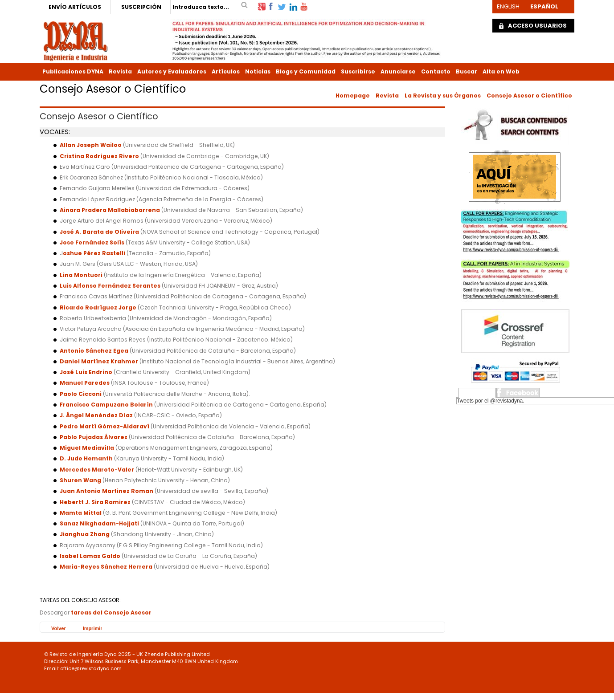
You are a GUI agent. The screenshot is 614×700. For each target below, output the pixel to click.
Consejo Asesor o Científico (529, 96)
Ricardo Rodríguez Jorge (98, 307)
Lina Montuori (81, 275)
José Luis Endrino (86, 372)
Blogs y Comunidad (306, 71)
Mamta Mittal (81, 513)
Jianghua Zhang (85, 534)
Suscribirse (358, 71)
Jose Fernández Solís (92, 242)
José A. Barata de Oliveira (99, 232)
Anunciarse (398, 71)
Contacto (436, 71)
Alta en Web (501, 71)
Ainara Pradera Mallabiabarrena (110, 210)
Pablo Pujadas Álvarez (94, 437)
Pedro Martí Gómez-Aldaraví (104, 426)
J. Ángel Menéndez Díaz (96, 415)
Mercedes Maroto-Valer (97, 470)
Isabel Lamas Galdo (90, 556)
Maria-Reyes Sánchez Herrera (106, 567)
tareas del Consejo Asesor (111, 612)
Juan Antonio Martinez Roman (106, 491)
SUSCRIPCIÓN (141, 7)
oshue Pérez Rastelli (94, 253)
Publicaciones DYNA (73, 71)
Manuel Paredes (85, 383)
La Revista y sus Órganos (443, 96)
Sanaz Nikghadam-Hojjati (99, 523)
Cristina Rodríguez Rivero (99, 156)
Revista (120, 71)
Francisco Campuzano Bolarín (106, 405)
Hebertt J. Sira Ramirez (95, 502)
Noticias (258, 71)
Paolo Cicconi (81, 394)
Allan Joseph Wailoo (91, 145)
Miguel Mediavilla (87, 448)
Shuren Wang (80, 480)
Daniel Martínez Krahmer (99, 361)
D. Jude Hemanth (86, 458)
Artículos (226, 71)
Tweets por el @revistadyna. (491, 401)
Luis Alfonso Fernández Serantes (110, 286)
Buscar (467, 71)
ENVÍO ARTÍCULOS (75, 7)
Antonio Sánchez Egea (94, 351)
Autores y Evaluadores (172, 71)
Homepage (353, 96)
